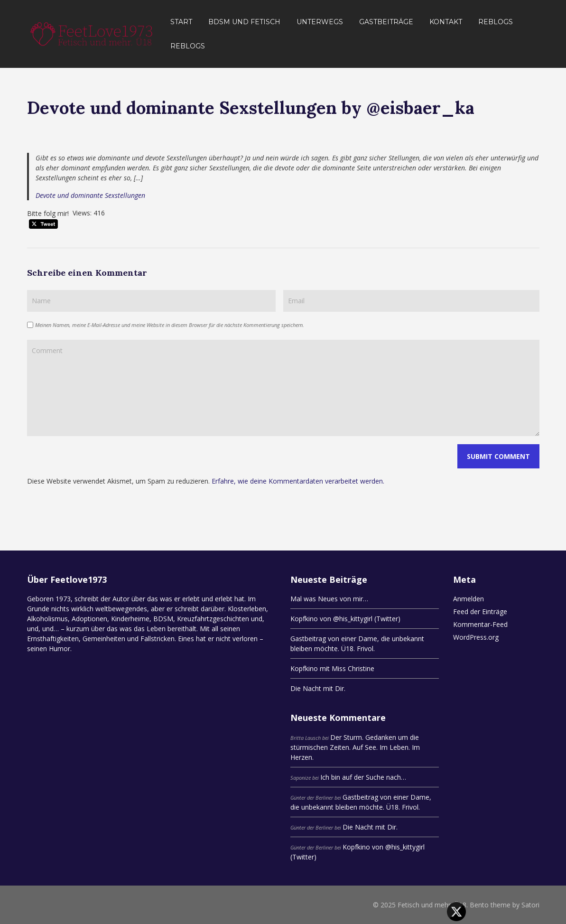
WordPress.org (476, 637)
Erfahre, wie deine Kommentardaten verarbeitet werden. (298, 481)
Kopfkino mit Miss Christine (332, 668)
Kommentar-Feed (480, 624)
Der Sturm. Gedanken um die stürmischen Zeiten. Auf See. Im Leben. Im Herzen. (355, 747)
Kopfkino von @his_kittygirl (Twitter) (345, 619)
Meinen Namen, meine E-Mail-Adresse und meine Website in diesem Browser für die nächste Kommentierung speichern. (170, 325)
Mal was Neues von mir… (329, 599)
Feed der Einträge (480, 611)
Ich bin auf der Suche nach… (363, 777)
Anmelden (469, 599)
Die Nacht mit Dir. (318, 688)
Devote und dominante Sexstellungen (90, 195)
